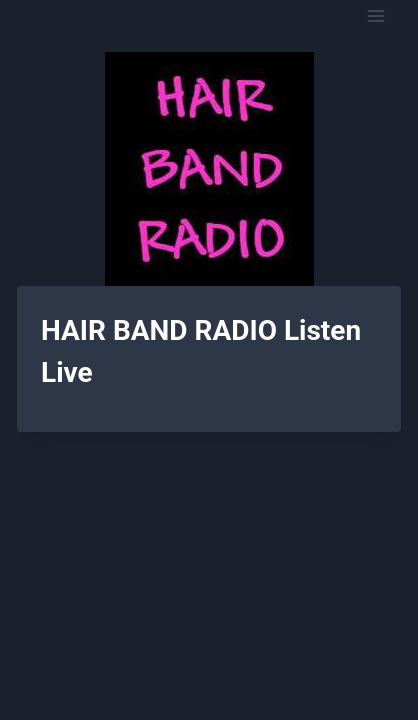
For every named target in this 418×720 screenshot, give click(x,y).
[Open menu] (375, 15)
